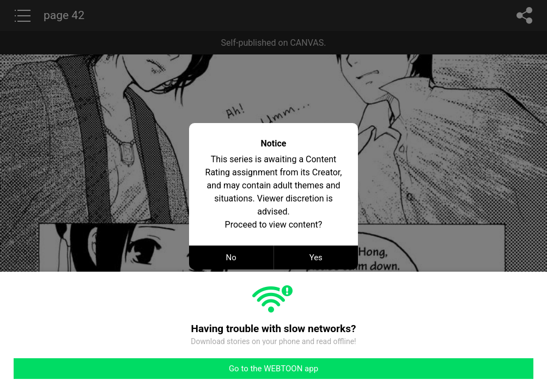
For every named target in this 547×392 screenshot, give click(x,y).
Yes (316, 258)
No (231, 258)
